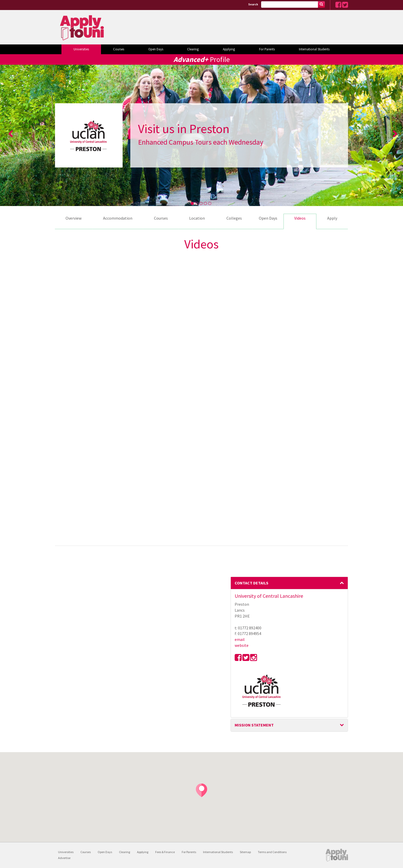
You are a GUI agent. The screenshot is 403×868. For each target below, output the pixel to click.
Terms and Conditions (272, 852)
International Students (314, 49)
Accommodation (118, 218)
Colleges (234, 218)
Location (197, 218)
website (242, 645)
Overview (74, 218)
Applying (229, 49)
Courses (119, 49)
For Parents (267, 49)
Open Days (156, 49)
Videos (300, 218)
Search (253, 4)
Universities (81, 49)
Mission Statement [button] (289, 725)
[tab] (289, 583)
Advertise (64, 858)
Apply (332, 218)
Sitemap (245, 852)
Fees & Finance (165, 852)
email (240, 639)
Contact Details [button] (289, 583)
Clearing (193, 49)
